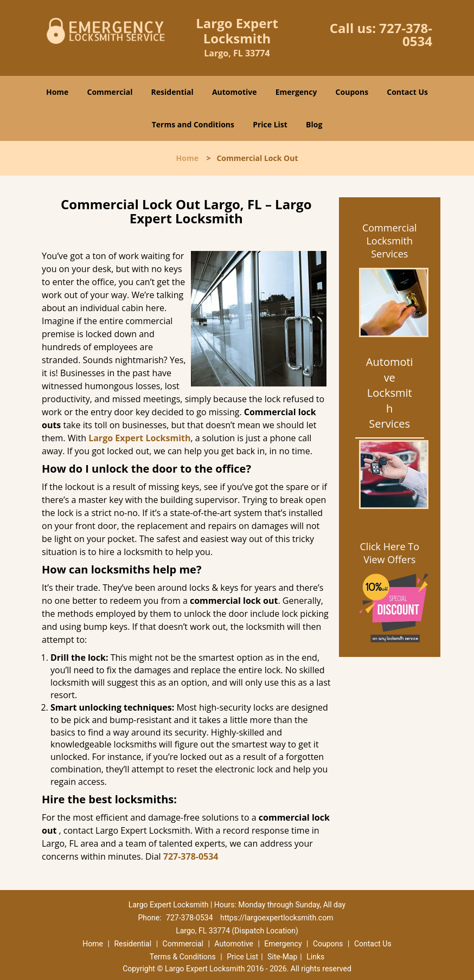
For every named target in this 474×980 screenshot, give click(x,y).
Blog (314, 124)
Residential (172, 92)
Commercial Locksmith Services (390, 241)
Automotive (235, 92)
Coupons (352, 92)
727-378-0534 (406, 34)
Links (315, 957)
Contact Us (407, 92)
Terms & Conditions (183, 957)
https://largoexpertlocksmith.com (277, 918)
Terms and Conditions (193, 124)
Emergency (296, 92)
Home (57, 92)
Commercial (110, 92)
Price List (270, 124)
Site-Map (282, 957)
